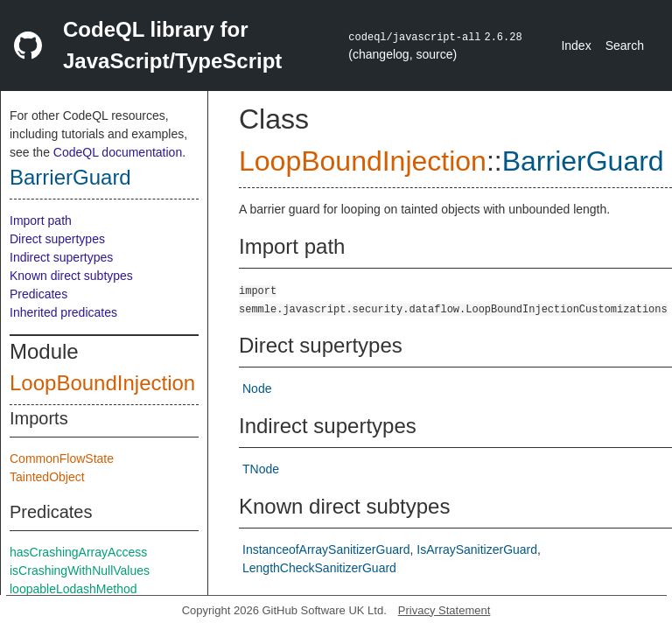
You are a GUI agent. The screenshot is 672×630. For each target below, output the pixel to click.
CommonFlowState (62, 458)
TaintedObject (47, 477)
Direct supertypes (57, 239)
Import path (41, 220)
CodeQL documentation (118, 152)
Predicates (38, 294)
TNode (261, 469)
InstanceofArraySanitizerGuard (326, 549)
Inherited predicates (63, 312)
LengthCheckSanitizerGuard (319, 568)
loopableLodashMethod (73, 589)
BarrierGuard (70, 177)
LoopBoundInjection (102, 383)
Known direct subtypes (71, 276)
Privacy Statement (444, 610)
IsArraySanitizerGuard (477, 549)
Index (576, 45)
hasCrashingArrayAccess (78, 552)
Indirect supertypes (61, 257)
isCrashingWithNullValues (80, 570)
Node (257, 388)
